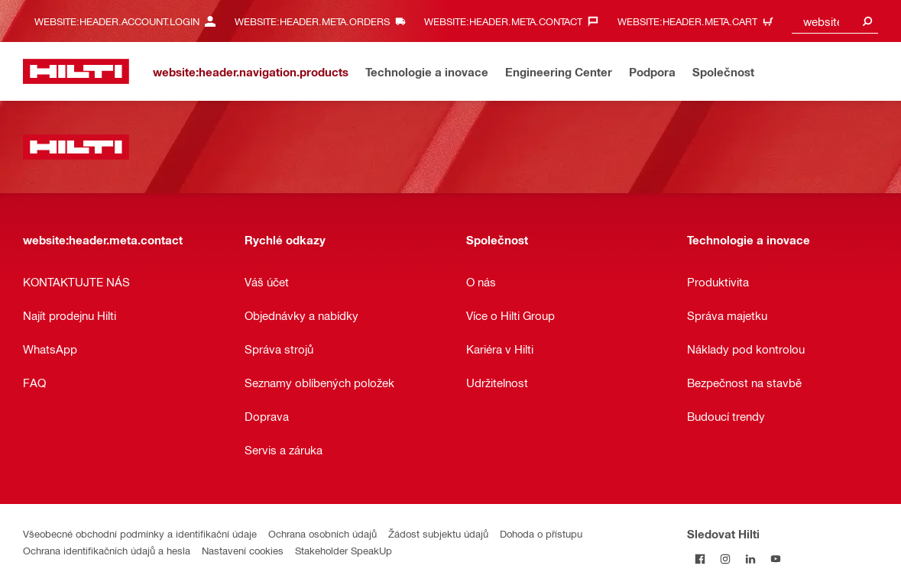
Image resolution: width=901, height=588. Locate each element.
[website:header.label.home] (76, 71)
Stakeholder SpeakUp (344, 550)
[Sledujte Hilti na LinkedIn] (750, 559)
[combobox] (835, 21)
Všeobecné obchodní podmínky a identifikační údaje (140, 533)
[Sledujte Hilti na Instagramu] (725, 559)
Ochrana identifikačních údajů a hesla (107, 550)
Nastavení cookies (243, 550)
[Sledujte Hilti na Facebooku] (700, 559)
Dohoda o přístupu (541, 533)
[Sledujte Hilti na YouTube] (775, 559)
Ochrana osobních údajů (322, 533)
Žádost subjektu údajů (438, 533)
